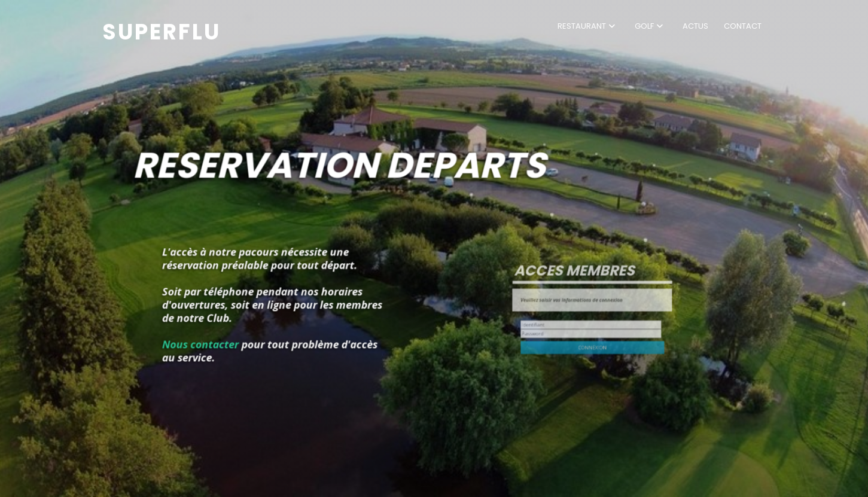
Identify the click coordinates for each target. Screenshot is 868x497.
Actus (695, 26)
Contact (743, 26)
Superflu (162, 32)
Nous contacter (224, 331)
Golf (644, 26)
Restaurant (582, 26)
